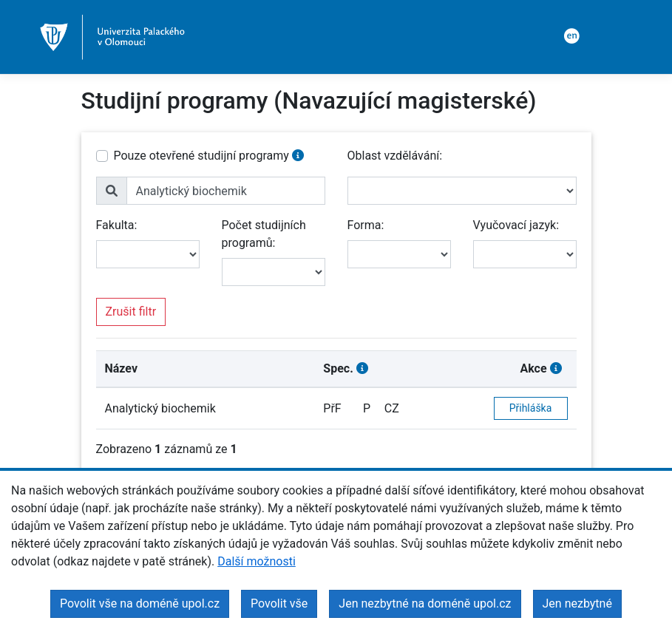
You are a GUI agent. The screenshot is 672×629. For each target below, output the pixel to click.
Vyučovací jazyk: (516, 225)
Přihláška (531, 408)
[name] (226, 191)
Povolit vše (279, 603)
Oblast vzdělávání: (395, 156)
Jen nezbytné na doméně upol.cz (425, 603)
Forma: (366, 225)
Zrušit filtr (131, 312)
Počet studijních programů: (264, 234)
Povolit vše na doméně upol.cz (140, 603)
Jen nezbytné (577, 603)
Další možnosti (257, 561)
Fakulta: (117, 225)
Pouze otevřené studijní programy (201, 156)
